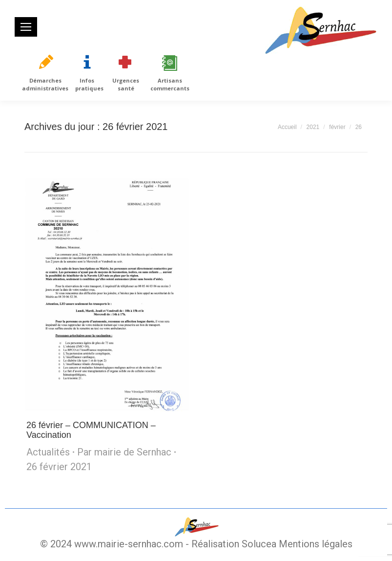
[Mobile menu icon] (26, 27)
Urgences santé (126, 84)
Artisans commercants (170, 84)
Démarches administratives (45, 84)
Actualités (48, 452)
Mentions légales (316, 544)
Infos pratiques (89, 84)
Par (124, 452)
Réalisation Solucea (234, 544)
